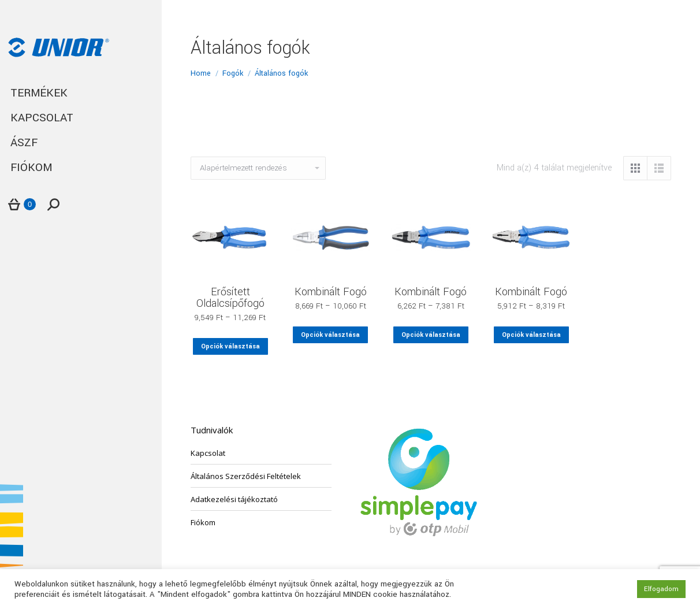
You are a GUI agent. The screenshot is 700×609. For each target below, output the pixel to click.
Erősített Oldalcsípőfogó (230, 298)
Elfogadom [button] (661, 589)
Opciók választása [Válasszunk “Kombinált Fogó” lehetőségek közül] (330, 335)
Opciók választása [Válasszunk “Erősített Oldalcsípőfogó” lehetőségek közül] (230, 346)
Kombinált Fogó (331, 292)
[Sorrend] (258, 168)
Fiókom (203, 522)
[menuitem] (81, 93)
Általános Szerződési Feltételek (246, 476)
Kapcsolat (208, 453)
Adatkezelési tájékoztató (234, 499)
